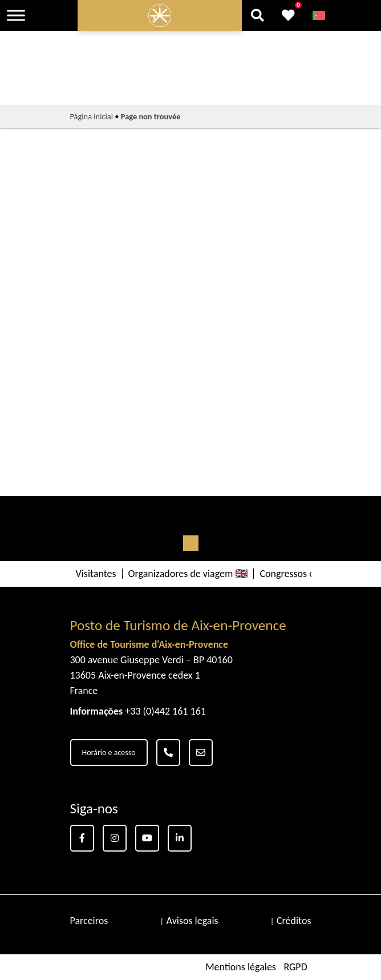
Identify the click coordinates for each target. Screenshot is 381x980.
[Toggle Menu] (16, 15)
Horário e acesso (109, 753)
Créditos (294, 921)
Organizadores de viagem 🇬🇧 (188, 574)
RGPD (295, 967)
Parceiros (89, 921)
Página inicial (92, 116)
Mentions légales (241, 967)
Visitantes (96, 574)
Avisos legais (192, 921)
